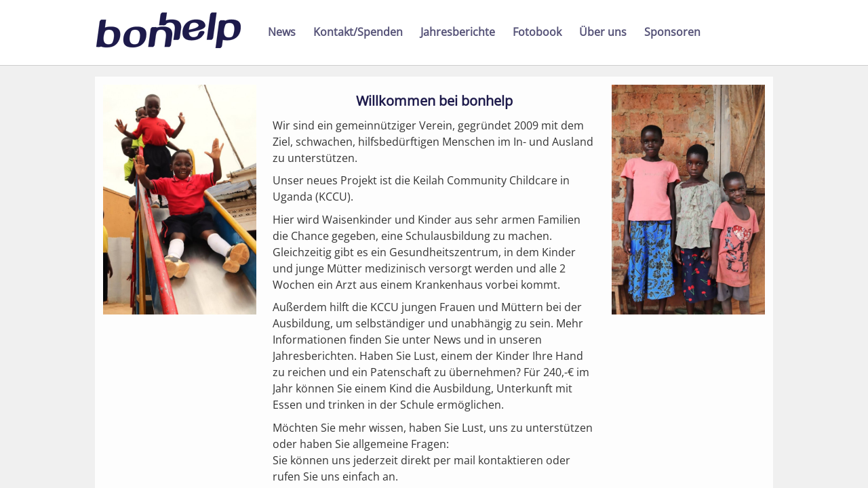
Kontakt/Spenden (358, 32)
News (282, 32)
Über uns (603, 32)
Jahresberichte (458, 32)
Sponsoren (672, 32)
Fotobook (537, 32)
